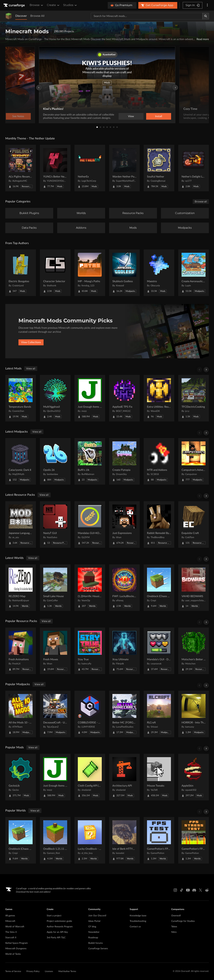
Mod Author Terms (67, 971)
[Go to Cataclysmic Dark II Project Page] (21, 461)
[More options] (207, 5)
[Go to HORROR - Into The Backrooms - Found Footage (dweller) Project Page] (194, 714)
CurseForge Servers (98, 949)
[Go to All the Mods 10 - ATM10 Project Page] (21, 714)
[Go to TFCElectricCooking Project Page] (194, 398)
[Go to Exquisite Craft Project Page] (194, 524)
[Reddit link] (207, 890)
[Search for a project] (147, 16)
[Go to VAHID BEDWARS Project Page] (194, 588)
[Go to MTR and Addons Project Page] (159, 461)
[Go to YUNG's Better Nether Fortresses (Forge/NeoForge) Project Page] (55, 168)
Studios (70, 5)
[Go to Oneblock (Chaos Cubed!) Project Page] (159, 588)
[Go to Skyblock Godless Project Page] (124, 273)
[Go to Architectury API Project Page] (124, 777)
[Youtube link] (188, 890)
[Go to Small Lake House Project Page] (55, 588)
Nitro (174, 932)
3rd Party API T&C (56, 938)
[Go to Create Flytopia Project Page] (124, 461)
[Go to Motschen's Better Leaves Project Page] (194, 651)
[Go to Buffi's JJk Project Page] (90, 461)
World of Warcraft (15, 927)
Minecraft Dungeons (16, 949)
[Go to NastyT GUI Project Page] (55, 524)
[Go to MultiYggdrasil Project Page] (55, 398)
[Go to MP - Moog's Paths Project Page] (90, 273)
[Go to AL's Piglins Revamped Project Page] (21, 168)
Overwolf (176, 916)
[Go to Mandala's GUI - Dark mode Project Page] (159, 651)
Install (159, 116)
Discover (21, 16)
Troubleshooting (138, 921)
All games (10, 916)
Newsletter (94, 932)
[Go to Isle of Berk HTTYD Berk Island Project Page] (124, 840)
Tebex (174, 927)
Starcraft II (11, 938)
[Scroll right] (206, 370)
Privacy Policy (33, 971)
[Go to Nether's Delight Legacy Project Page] (194, 168)
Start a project (54, 916)
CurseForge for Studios (183, 921)
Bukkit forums (96, 943)
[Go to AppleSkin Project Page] (194, 777)
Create (53, 5)
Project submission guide (59, 921)
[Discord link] (194, 890)
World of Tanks (13, 954)
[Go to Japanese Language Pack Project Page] (21, 524)
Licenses (49, 971)
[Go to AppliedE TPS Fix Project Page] (124, 398)
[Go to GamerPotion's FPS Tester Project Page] (159, 840)
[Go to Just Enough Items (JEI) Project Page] (90, 398)
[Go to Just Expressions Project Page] (124, 524)
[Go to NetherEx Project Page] (90, 168)
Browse (37, 5)
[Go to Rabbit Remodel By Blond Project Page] (159, 524)
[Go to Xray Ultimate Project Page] (124, 651)
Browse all (201, 202)
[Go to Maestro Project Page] (159, 273)
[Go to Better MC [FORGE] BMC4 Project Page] (124, 714)
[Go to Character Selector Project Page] (55, 273)
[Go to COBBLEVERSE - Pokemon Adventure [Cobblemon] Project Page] (90, 714)
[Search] (206, 16)
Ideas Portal (94, 921)
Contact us (135, 927)
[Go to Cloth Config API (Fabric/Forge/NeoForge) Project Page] (90, 777)
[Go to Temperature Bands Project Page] (21, 398)
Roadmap (93, 938)
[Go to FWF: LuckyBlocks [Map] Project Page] (124, 588)
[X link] (201, 890)
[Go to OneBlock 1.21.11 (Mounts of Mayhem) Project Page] (55, 840)
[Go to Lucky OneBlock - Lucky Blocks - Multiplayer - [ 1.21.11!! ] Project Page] (90, 840)
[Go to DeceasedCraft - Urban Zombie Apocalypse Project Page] (55, 714)
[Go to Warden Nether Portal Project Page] (124, 168)
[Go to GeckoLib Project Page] (21, 777)
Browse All (37, 16)
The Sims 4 (11, 932)
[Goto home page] (14, 5)
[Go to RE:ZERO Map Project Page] (21, 588)
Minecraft (10, 921)
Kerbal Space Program (17, 943)
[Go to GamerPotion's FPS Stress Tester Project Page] (194, 840)
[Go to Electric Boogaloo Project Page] (21, 273)
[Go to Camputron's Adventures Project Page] (194, 461)
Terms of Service (13, 971)
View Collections (31, 342)
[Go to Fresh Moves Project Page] (55, 651)
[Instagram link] (175, 890)
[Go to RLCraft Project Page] (159, 714)
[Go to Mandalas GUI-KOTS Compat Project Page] (90, 524)
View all (31, 369)
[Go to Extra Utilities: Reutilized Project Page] (159, 398)
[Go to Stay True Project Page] (90, 651)
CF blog (92, 927)
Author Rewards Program (60, 927)
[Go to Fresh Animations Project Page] (21, 651)
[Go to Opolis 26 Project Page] (55, 461)
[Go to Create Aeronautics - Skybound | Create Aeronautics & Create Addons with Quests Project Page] (194, 273)
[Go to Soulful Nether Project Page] (159, 168)
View (131, 116)
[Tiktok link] (182, 890)
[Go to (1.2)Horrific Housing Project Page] (90, 588)
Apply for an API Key (57, 932)
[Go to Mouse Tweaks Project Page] (159, 777)
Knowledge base (138, 916)
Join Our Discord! (97, 916)
